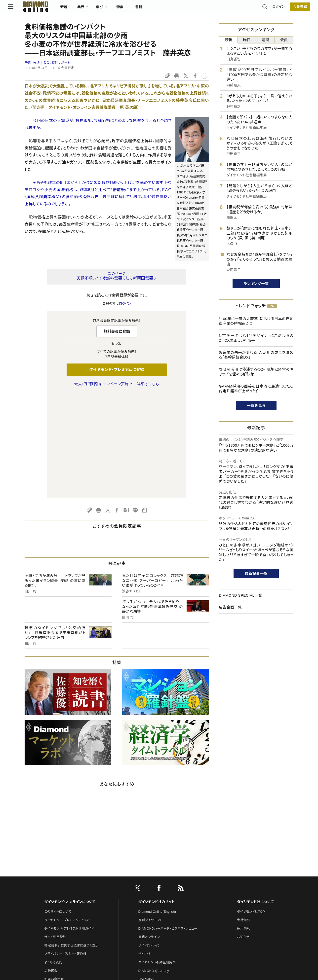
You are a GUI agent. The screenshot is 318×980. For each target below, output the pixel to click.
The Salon (146, 875)
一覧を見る (256, 406)
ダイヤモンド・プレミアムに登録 (117, 370)
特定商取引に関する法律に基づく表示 (71, 841)
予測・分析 (32, 63)
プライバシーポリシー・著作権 (65, 850)
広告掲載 (51, 866)
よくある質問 (53, 858)
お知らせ (243, 833)
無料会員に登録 (117, 331)
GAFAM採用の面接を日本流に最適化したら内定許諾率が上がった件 (256, 389)
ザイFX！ (144, 850)
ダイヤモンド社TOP (251, 807)
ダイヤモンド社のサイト (157, 798)
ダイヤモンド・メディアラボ (157, 909)
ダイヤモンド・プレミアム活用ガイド (69, 824)
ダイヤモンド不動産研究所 (157, 858)
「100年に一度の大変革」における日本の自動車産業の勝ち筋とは (256, 321)
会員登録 (283, 9)
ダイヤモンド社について (255, 798)
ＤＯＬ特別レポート (57, 63)
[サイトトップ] (47, 9)
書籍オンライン (149, 833)
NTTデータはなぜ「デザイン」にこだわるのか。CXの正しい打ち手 (256, 338)
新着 (81, 9)
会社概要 (244, 816)
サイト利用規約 (55, 833)
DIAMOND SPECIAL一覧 (240, 595)
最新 (228, 40)
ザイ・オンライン (150, 841)
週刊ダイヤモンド (151, 816)
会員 (284, 40)
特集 (137, 9)
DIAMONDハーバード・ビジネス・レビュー (168, 824)
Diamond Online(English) (157, 807)
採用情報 (244, 824)
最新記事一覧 (256, 573)
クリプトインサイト (151, 892)
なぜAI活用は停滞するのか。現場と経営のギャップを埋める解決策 (256, 372)
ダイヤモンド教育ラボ (154, 900)
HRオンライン (148, 883)
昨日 (247, 40)
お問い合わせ (54, 875)
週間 (265, 40)
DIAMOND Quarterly (154, 866)
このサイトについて (58, 807)
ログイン (262, 9)
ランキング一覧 (256, 284)
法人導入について (57, 883)
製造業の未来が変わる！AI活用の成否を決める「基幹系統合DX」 (256, 355)
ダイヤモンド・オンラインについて (70, 798)
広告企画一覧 (230, 607)
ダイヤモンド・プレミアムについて (67, 816)
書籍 (155, 9)
